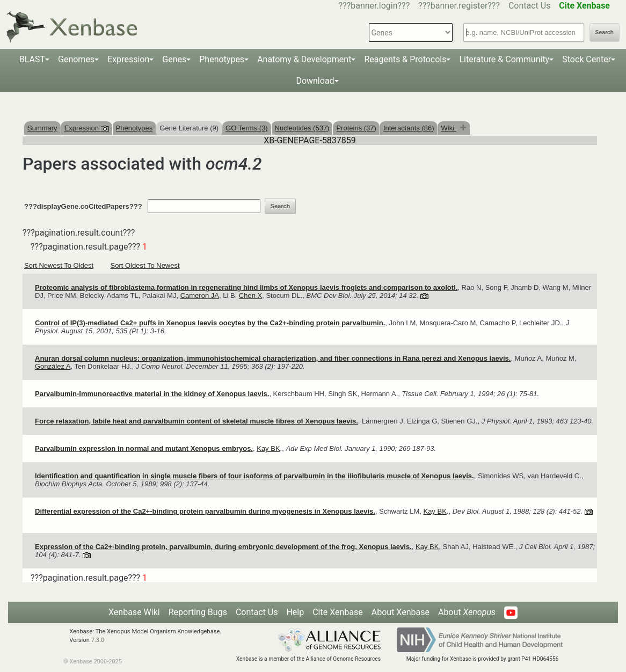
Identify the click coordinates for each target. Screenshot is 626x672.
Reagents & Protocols (405, 59)
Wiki (449, 128)
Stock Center (587, 59)
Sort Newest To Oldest (59, 265)
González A (53, 366)
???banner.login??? (374, 6)
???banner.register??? (459, 6)
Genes (174, 59)
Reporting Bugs (198, 612)
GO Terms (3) (247, 128)
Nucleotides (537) (302, 128)
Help (295, 612)
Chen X (250, 295)
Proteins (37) (356, 128)
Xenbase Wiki (134, 612)
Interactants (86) (409, 128)
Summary (42, 128)
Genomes (76, 59)
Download (315, 81)
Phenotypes (222, 59)
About (467, 612)
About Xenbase (401, 612)
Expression (128, 59)
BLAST (32, 59)
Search (605, 32)
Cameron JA (200, 295)
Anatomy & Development (304, 59)
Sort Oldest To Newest (145, 265)
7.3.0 (98, 640)
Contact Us (530, 6)
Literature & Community (504, 59)
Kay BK (268, 448)
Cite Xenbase (338, 612)
